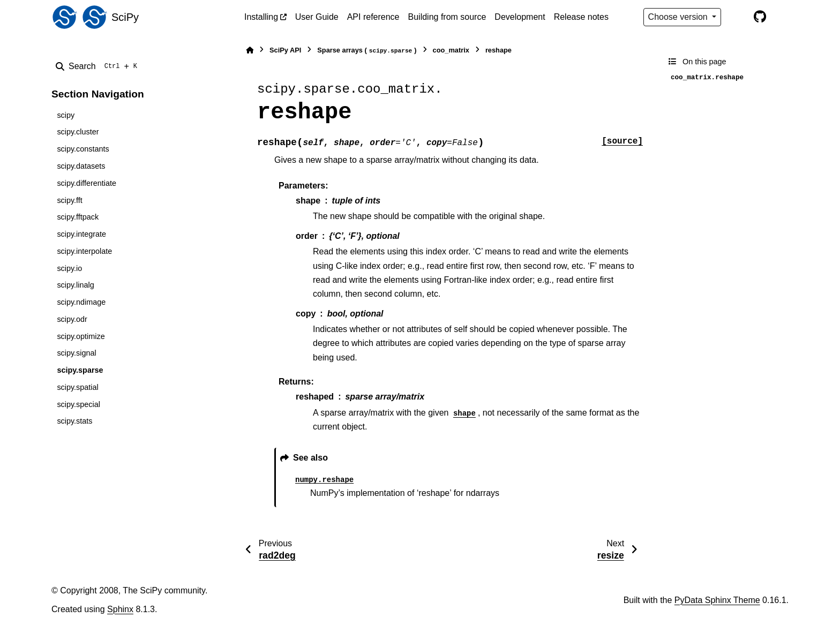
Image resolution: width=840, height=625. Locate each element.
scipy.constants (83, 149)
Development (520, 17)
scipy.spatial (77, 387)
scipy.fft (69, 200)
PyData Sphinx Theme (717, 600)
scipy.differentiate (87, 183)
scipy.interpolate (84, 251)
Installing (261, 17)
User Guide (317, 17)
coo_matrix (451, 50)
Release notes (581, 17)
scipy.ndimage (81, 302)
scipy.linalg (75, 285)
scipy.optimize (81, 336)
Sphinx (120, 609)
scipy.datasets (81, 166)
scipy (66, 115)
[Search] (99, 66)
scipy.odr (72, 319)
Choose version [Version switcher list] (679, 17)
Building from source (447, 17)
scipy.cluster (78, 132)
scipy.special (78, 404)
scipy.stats (74, 421)
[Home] (250, 50)
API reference (373, 17)
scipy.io (69, 268)
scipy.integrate (81, 234)
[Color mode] (737, 17)
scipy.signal (76, 353)
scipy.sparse (80, 370)
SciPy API (285, 50)
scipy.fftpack (78, 217)
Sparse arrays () (367, 51)
